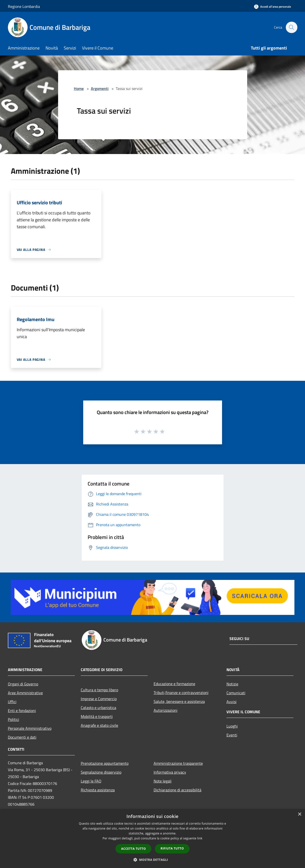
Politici (14, 719)
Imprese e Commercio (99, 699)
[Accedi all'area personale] (273, 7)
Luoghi (232, 726)
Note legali (163, 781)
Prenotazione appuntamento (105, 763)
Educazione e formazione (174, 684)
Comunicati (236, 693)
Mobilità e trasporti (97, 716)
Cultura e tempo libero (99, 690)
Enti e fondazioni (22, 711)
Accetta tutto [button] (133, 849)
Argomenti (100, 88)
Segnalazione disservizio (101, 772)
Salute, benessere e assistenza (179, 701)
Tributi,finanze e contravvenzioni (181, 693)
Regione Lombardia (24, 6)
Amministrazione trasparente (178, 763)
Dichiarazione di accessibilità (177, 790)
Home (79, 88)
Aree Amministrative (25, 693)
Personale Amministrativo (30, 728)
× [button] (299, 814)
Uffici (12, 702)
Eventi (232, 735)
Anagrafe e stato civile (99, 725)
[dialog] (152, 839)
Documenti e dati (22, 737)
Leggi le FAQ (91, 781)
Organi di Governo (23, 684)
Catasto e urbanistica (98, 708)
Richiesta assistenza (98, 790)
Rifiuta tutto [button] (172, 848)
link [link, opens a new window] (200, 838)
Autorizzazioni (166, 710)
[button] (153, 860)
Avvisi (232, 702)
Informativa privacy (170, 772)
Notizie (232, 684)
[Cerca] (291, 27)
